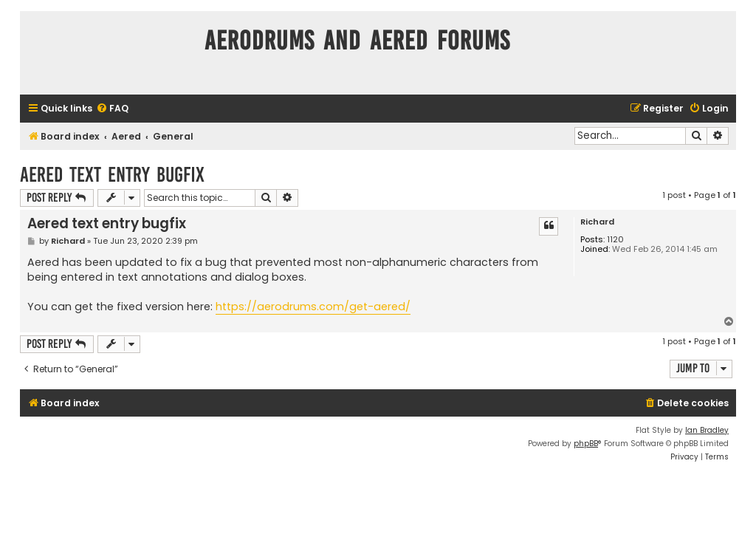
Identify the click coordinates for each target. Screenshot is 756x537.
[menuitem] (112, 109)
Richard (597, 222)
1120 (615, 240)
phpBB (586, 444)
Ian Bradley (707, 430)
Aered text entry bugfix (112, 175)
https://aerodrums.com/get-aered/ (313, 307)
